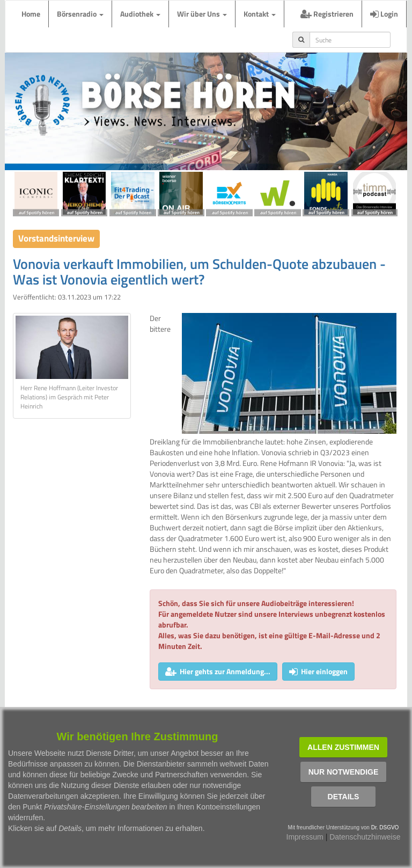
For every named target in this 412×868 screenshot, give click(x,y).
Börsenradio (80, 14)
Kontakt (260, 14)
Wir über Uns (202, 14)
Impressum (305, 837)
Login (384, 14)
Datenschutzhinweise (365, 837)
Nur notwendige (344, 772)
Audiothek (140, 14)
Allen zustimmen (343, 747)
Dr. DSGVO (385, 827)
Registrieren (327, 14)
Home (31, 14)
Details (344, 797)
